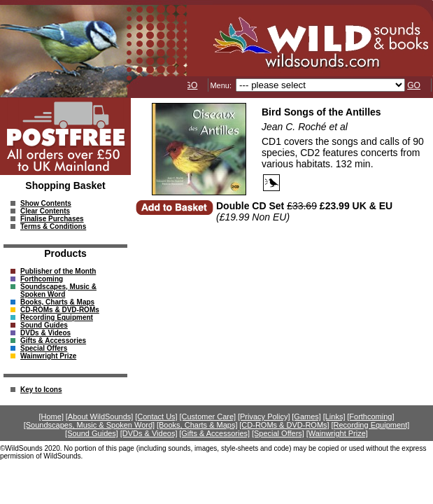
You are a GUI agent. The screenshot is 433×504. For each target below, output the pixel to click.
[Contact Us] (156, 416)
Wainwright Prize (48, 356)
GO (191, 85)
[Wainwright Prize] (337, 433)
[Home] (51, 416)
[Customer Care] (207, 416)
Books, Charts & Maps (57, 302)
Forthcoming (42, 279)
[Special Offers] (278, 433)
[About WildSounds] (100, 416)
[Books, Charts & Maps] (197, 425)
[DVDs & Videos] (149, 433)
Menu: (222, 85)
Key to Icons (41, 390)
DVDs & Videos (45, 333)
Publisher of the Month (58, 271)
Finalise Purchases (52, 219)
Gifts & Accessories (53, 341)
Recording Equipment (57, 317)
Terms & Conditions (53, 226)
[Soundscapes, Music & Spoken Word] (90, 425)
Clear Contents (45, 211)
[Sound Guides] (92, 433)
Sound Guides (44, 325)
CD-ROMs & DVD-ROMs (60, 310)
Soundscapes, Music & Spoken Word (58, 290)
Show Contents (46, 203)
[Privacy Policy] (264, 416)
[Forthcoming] (370, 416)
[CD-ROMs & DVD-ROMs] (284, 425)
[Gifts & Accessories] (214, 433)
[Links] (334, 416)
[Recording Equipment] (370, 425)
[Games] (306, 416)
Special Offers (44, 348)
